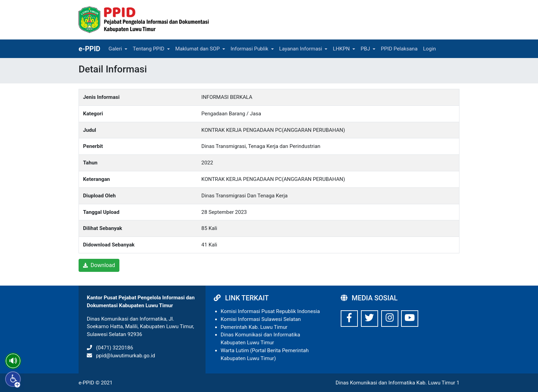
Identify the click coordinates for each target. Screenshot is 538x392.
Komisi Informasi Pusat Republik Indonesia (270, 311)
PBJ (365, 49)
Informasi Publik (249, 49)
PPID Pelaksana (399, 49)
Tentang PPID (149, 49)
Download (99, 265)
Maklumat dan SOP (198, 49)
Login (429, 49)
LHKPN (341, 49)
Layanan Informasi (301, 49)
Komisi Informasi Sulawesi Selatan (261, 319)
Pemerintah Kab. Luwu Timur (254, 327)
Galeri (115, 49)
